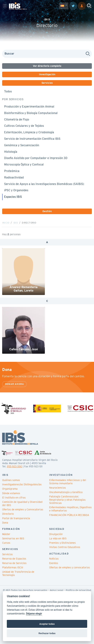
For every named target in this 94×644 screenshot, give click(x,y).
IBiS (16, 223)
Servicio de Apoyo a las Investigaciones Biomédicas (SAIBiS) (44, 184)
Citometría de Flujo (17, 119)
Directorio (8, 514)
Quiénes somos (11, 480)
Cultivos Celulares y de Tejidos (24, 126)
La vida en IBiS (58, 538)
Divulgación (56, 534)
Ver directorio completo (47, 66)
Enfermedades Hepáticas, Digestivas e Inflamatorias (70, 509)
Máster (6, 534)
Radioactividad (14, 177)
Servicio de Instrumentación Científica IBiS (32, 139)
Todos (8, 91)
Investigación (47, 74)
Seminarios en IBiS (13, 538)
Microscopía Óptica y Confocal (24, 165)
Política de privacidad (78, 590)
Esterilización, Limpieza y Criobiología (29, 132)
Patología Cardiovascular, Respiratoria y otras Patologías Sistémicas (67, 500)
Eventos (54, 563)
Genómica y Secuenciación (22, 145)
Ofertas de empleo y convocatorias (70, 567)
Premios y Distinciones (62, 543)
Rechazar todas (47, 633)
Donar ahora (14, 384)
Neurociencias (57, 488)
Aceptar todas (47, 624)
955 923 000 (14, 466)
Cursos (6, 543)
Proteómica (12, 171)
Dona (5, 523)
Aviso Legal (57, 590)
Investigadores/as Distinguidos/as (22, 484)
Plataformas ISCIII (13, 567)
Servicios (47, 83)
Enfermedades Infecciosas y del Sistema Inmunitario (68, 482)
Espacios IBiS (13, 197)
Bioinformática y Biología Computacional (31, 113)
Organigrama (10, 489)
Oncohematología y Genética (66, 492)
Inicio (6, 223)
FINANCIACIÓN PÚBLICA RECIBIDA (69, 515)
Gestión (47, 211)
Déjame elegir (34, 614)
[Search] (47, 54)
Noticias (54, 559)
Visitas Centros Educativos (65, 547)
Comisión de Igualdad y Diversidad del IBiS (22, 504)
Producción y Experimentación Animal (29, 107)
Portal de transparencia (16, 518)
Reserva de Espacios (14, 559)
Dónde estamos (11, 493)
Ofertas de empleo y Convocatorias (23, 509)
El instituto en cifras (14, 498)
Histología (11, 152)
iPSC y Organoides (16, 190)
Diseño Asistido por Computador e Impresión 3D (36, 158)
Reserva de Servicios (14, 563)
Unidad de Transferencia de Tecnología (18, 573)
